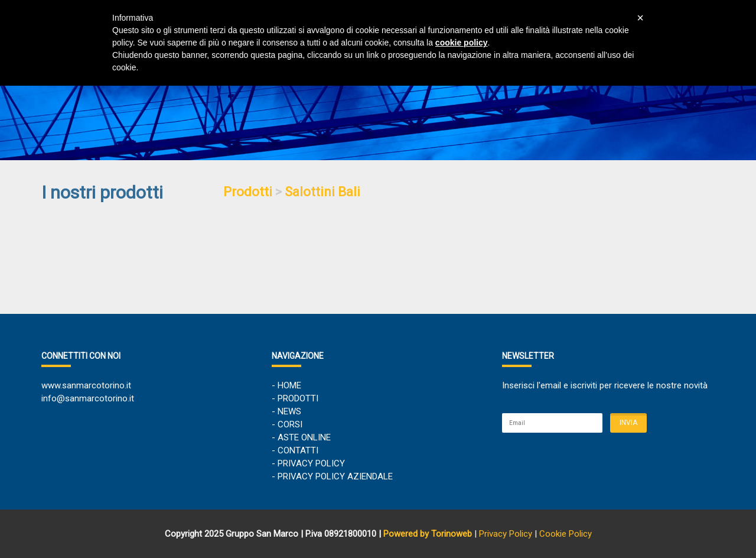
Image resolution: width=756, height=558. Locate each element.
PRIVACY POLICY (311, 463)
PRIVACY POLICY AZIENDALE (335, 476)
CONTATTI (298, 450)
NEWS (289, 411)
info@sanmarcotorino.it (88, 398)
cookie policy (462, 43)
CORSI (290, 424)
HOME (289, 385)
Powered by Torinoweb (428, 534)
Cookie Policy (566, 534)
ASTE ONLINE (304, 437)
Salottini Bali (322, 192)
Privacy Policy (506, 534)
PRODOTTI (298, 398)
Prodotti (248, 192)
